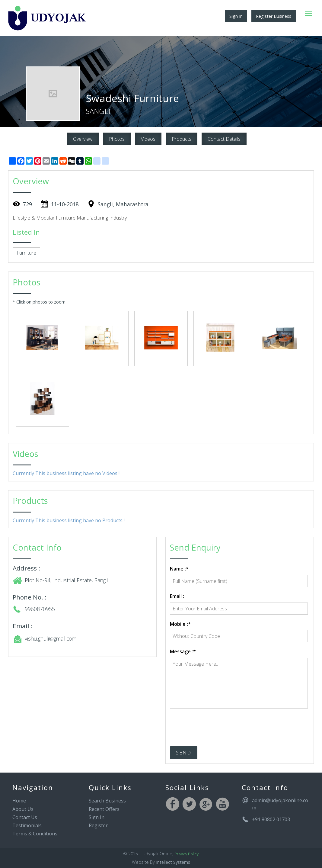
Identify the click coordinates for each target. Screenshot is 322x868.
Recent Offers (104, 809)
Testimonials (27, 825)
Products (182, 139)
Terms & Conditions (35, 834)
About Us (23, 809)
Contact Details (224, 139)
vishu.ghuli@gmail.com (51, 638)
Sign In (236, 16)
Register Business (274, 16)
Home (19, 801)
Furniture (26, 253)
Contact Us (25, 817)
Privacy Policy (187, 854)
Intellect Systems (173, 862)
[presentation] (216, 725)
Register (98, 825)
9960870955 (40, 609)
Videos (148, 139)
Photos (117, 139)
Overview (83, 139)
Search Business (107, 801)
